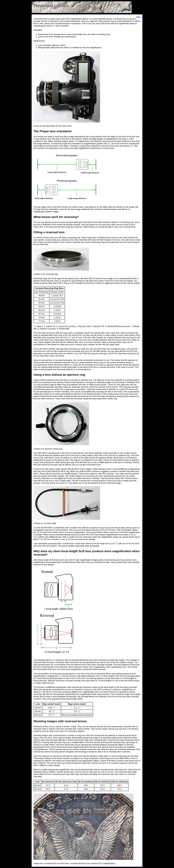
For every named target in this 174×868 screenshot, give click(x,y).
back (138, 17)
